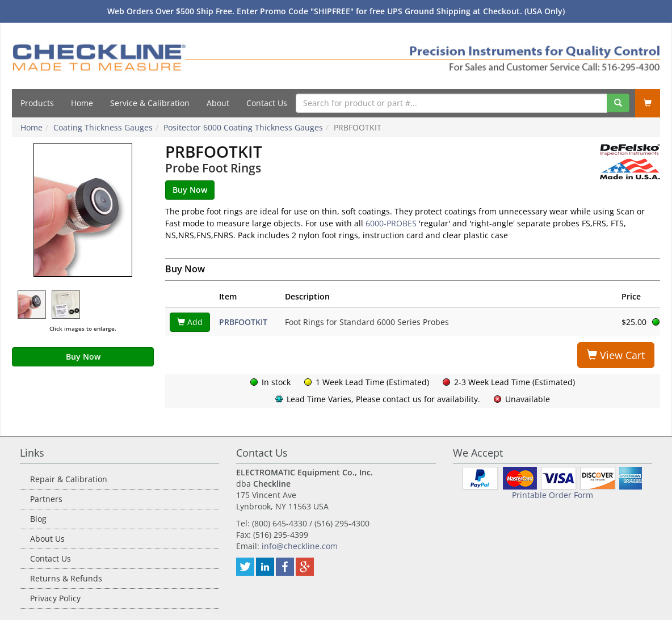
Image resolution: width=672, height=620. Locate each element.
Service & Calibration (150, 103)
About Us (47, 539)
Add (190, 322)
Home (82, 103)
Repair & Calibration (69, 479)
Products (37, 103)
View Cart (616, 355)
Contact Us (267, 103)
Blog (38, 519)
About (218, 103)
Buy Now (83, 357)
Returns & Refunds (66, 578)
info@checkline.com (300, 546)
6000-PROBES (391, 223)
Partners (46, 499)
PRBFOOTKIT (243, 322)
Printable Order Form (553, 495)
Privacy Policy (55, 598)
